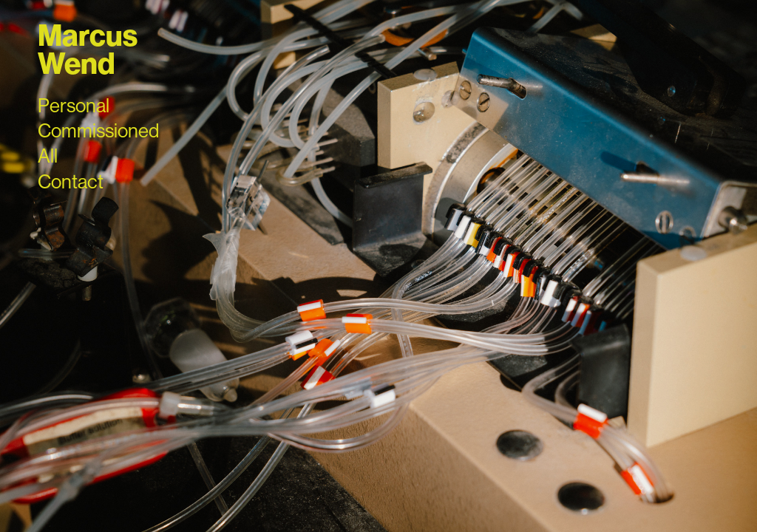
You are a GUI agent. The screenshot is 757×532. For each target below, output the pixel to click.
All (48, 156)
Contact (71, 182)
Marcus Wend (90, 50)
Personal (74, 106)
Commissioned (98, 131)
